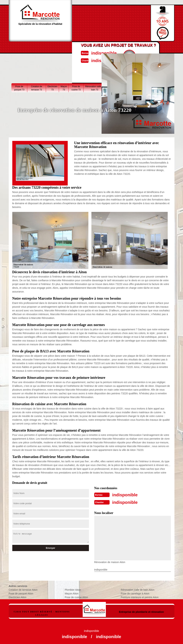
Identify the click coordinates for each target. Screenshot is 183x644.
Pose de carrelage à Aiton (135, 593)
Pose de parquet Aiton (21, 593)
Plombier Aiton (73, 589)
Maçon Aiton (72, 593)
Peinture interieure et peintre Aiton (140, 597)
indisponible (100, 53)
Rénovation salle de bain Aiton (138, 589)
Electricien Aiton (18, 597)
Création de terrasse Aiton (23, 589)
